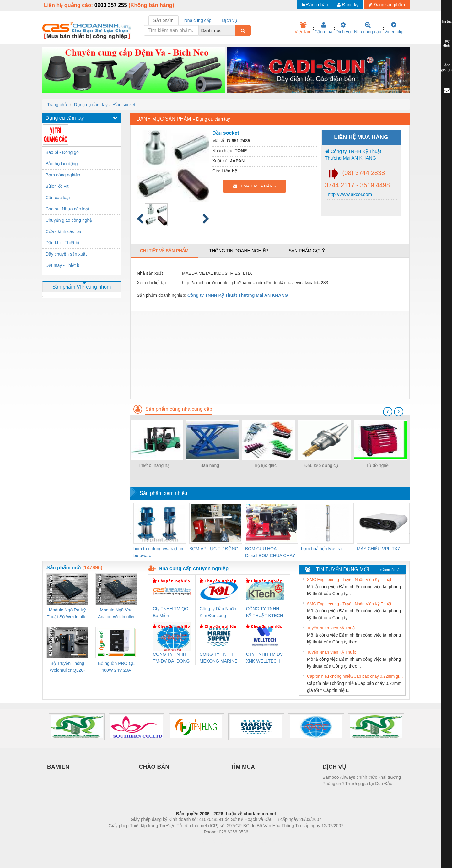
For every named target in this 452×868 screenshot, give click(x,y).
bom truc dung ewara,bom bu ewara (159, 552)
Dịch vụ (343, 28)
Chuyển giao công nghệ (69, 220)
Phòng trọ (186, 841)
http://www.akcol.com (349, 194)
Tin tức (447, 21)
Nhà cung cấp (368, 28)
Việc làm (303, 28)
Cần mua (323, 28)
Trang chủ (57, 105)
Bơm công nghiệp (63, 175)
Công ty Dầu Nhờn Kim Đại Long (218, 612)
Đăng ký (348, 5)
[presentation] (388, 412)
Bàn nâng (210, 465)
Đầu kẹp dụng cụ (322, 465)
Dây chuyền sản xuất (66, 254)
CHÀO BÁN (154, 767)
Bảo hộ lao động (62, 164)
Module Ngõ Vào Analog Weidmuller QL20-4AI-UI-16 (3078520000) (116, 614)
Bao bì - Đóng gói (63, 152)
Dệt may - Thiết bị (63, 265)
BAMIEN (58, 767)
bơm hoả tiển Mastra (321, 549)
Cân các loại (58, 198)
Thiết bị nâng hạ (154, 465)
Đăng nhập (315, 5)
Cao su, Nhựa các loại (67, 209)
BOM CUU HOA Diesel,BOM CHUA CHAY (270, 552)
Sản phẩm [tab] (164, 20)
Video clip (394, 28)
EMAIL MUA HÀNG (254, 186)
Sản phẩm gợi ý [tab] (307, 251)
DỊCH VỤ (334, 767)
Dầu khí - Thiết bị (62, 243)
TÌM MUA (243, 767)
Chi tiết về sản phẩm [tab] (164, 251)
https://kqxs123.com (256, 841)
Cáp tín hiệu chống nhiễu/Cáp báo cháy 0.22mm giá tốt (355, 676)
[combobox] (233, 30)
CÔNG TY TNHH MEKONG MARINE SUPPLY (219, 658)
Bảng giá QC (446, 68)
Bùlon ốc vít (57, 186)
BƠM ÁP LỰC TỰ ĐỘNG (214, 549)
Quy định (447, 43)
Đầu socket (124, 105)
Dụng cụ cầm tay (91, 105)
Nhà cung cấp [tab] (198, 20)
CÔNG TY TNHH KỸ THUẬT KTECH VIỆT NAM (265, 613)
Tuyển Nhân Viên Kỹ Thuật (331, 628)
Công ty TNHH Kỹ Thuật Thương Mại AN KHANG (353, 155)
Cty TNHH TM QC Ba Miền (170, 612)
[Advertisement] (270, 355)
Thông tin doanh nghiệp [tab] (238, 251)
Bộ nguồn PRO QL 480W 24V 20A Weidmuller (116, 667)
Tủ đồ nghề (377, 465)
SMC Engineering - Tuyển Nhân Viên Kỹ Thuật (349, 580)
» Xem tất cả (390, 570)
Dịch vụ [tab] (230, 20)
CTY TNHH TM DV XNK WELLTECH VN (264, 658)
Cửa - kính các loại (64, 231)
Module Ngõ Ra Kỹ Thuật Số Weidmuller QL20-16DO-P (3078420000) (67, 614)
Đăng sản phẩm (387, 5)
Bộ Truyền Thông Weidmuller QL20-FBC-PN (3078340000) (67, 667)
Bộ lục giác (266, 465)
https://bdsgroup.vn (218, 841)
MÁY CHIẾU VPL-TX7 (378, 549)
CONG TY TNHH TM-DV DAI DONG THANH (171, 658)
